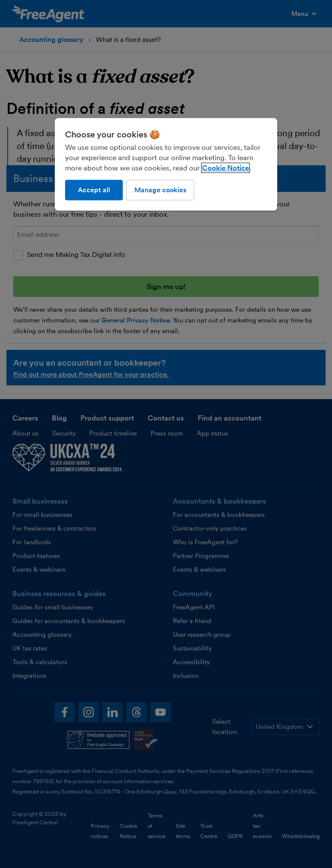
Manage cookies (160, 190)
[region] (166, 164)
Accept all (94, 190)
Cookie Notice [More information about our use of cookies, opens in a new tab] (225, 168)
